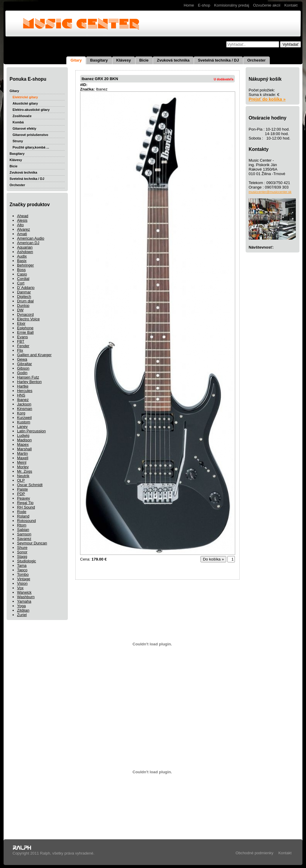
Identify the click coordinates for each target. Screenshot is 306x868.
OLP (21, 480)
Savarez (24, 539)
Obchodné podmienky (254, 853)
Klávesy (124, 60)
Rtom (22, 525)
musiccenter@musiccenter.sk (270, 192)
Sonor (22, 552)
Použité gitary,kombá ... (31, 147)
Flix (20, 350)
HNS (21, 395)
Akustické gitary (25, 103)
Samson (24, 534)
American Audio (31, 238)
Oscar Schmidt (30, 485)
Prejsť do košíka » (267, 99)
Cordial (23, 279)
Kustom (24, 422)
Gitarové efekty (24, 128)
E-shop (204, 5)
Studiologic (27, 561)
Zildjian (23, 610)
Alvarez (23, 229)
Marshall (24, 449)
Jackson (24, 404)
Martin (22, 453)
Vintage (24, 579)
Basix (22, 261)
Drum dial (25, 301)
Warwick (24, 592)
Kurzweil (24, 418)
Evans (22, 337)
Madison (24, 440)
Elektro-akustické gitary (31, 110)
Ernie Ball (25, 332)
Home (189, 5)
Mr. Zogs (25, 471)
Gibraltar (25, 364)
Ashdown (25, 252)
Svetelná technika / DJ (218, 60)
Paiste (22, 489)
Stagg (22, 557)
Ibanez (23, 400)
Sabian (23, 530)
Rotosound (26, 521)
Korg (21, 413)
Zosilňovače (22, 116)
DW (20, 310)
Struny (18, 141)
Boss (21, 270)
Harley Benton (29, 382)
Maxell (23, 458)
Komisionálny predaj (232, 5)
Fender (23, 346)
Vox (20, 588)
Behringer (25, 265)
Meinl (22, 462)
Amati (22, 234)
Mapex (23, 444)
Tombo (23, 574)
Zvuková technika (173, 60)
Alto (20, 225)
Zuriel (22, 615)
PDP (21, 494)
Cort (21, 283)
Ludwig (23, 435)
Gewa (22, 359)
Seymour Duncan (32, 543)
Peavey (23, 498)
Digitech (24, 297)
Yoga (21, 606)
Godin (22, 373)
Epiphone (25, 328)
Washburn (26, 597)
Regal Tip (25, 503)
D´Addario (26, 288)
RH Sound (26, 507)
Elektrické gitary (25, 97)
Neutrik (23, 476)
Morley (23, 467)
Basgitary (99, 60)
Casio (22, 274)
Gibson (23, 368)
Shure (22, 548)
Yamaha (24, 601)
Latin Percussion (31, 431)
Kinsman (25, 409)
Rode (22, 512)
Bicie (144, 60)
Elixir (21, 323)
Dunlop (23, 306)
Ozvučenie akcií (267, 5)
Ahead (23, 216)
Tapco (22, 570)
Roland (23, 516)
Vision (22, 583)
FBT (21, 341)
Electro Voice (28, 319)
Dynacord (25, 314)
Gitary (76, 60)
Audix (22, 256)
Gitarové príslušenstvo (30, 135)
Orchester (256, 60)
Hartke (23, 386)
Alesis (22, 220)
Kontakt (291, 5)
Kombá (18, 122)
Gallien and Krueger (34, 355)
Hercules (25, 391)
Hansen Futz (28, 377)
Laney (22, 427)
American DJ (28, 243)
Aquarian (25, 247)
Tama (22, 565)
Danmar (24, 292)
